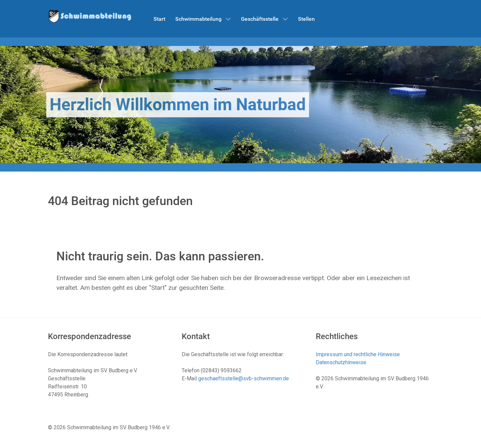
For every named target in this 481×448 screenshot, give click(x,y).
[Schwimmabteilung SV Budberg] (90, 16)
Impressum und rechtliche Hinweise (358, 354)
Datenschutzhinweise (341, 362)
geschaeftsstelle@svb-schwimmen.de (244, 378)
